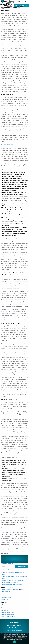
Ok (15, 642)
